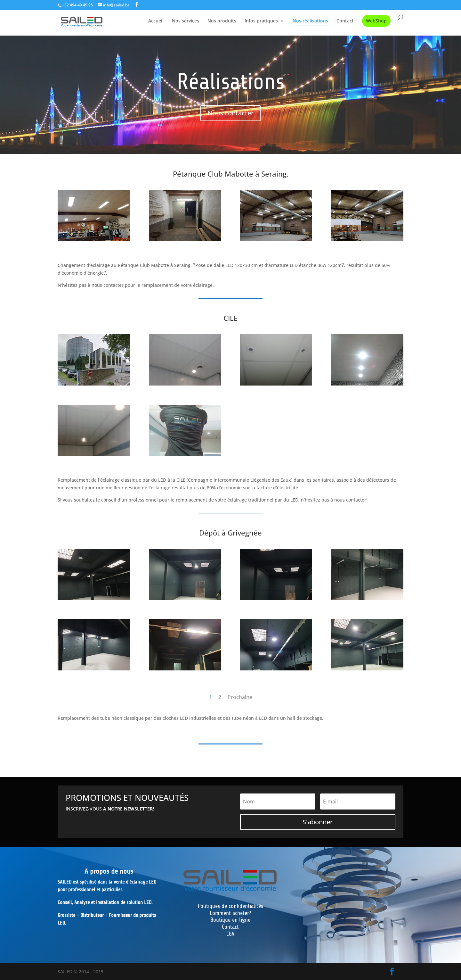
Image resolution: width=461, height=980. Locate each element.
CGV (230, 934)
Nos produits (222, 21)
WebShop (376, 21)
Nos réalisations (310, 21)
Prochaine (240, 697)
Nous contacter (230, 113)
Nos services (186, 21)
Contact (345, 21)
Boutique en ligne (230, 920)
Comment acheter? (230, 913)
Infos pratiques (261, 21)
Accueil (156, 21)
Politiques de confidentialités (230, 906)
